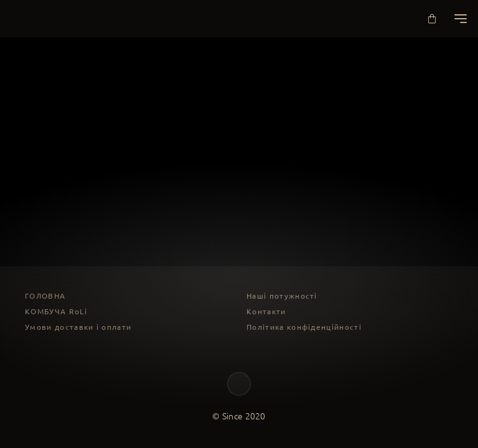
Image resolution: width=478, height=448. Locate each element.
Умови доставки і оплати (78, 327)
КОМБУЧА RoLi (56, 311)
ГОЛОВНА (45, 296)
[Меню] (461, 19)
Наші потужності (282, 296)
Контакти (266, 311)
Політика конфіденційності (304, 327)
